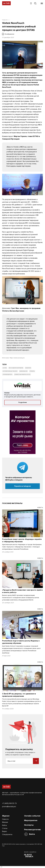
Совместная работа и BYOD (22, 374)
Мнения (5, 822)
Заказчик (28, 368)
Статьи (5, 828)
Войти (32, 834)
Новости (5, 819)
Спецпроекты (7, 834)
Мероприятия (31, 820)
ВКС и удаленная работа (16, 368)
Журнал (6, 816)
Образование (23, 371)
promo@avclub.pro (9, 807)
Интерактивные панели (10, 371)
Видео (5, 831)
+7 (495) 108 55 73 (9, 803)
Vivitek (5, 368)
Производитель (7, 374)
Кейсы (4, 825)
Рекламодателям (32, 830)
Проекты (32, 371)
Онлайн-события (32, 816)
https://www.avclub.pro (17, 358)
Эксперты (29, 825)
